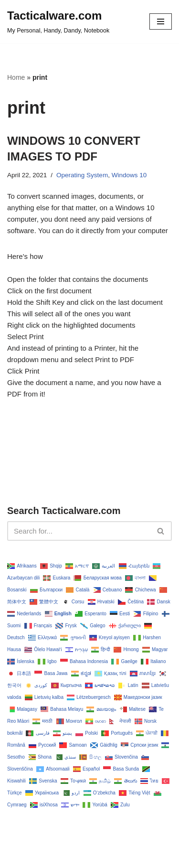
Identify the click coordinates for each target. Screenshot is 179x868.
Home (16, 77)
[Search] (79, 531)
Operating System (82, 175)
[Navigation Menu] (161, 21)
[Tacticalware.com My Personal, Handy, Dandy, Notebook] (58, 21)
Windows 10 (129, 175)
